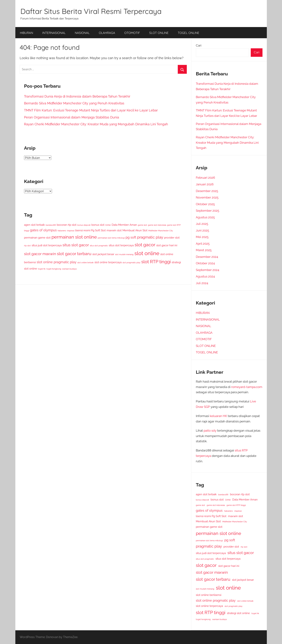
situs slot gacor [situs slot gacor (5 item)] (76, 245)
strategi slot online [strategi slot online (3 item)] (238, 613)
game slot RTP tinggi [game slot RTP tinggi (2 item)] (236, 505)
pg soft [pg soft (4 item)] (131, 237)
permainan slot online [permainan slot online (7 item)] (74, 237)
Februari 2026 (205, 178)
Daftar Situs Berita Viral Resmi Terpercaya (91, 11)
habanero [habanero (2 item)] (62, 231)
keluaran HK (218, 416)
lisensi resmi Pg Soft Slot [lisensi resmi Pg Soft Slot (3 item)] (90, 230)
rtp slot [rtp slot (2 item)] (27, 246)
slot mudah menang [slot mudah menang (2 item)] (124, 254)
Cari (199, 45)
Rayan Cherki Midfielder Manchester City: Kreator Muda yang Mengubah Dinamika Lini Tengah (96, 124)
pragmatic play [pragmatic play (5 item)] (150, 237)
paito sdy (210, 431)
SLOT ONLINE (159, 33)
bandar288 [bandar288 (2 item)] (51, 225)
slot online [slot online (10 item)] (147, 253)
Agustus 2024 (205, 276)
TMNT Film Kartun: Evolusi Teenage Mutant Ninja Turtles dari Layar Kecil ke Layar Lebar (91, 110)
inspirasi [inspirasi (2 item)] (71, 231)
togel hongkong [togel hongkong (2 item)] (54, 269)
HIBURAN (26, 33)
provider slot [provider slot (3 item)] (172, 238)
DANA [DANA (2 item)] (108, 225)
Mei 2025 (202, 237)
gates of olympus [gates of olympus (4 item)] (43, 230)
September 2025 (207, 211)
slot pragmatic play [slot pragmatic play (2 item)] (131, 263)
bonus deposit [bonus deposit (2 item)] (84, 225)
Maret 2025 (204, 250)
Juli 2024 (202, 283)
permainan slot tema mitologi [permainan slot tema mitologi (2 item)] (111, 238)
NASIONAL (82, 33)
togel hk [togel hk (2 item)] (42, 269)
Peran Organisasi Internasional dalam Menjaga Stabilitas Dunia (72, 117)
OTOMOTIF (132, 33)
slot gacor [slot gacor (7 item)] (145, 245)
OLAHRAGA (107, 33)
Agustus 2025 (205, 217)
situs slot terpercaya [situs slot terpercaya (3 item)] (121, 245)
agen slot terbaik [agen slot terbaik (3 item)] (34, 225)
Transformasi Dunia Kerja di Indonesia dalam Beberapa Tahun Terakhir (77, 96)
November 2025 (207, 197)
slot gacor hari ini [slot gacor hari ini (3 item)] (167, 245)
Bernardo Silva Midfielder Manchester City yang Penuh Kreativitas (74, 103)
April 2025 (203, 244)
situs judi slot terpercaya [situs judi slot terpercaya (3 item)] (47, 245)
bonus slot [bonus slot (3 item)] (98, 225)
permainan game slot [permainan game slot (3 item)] (37, 238)
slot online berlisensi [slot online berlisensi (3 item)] (209, 595)
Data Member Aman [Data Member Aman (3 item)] (124, 225)
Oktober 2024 (205, 263)
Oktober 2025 (205, 204)
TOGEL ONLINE (189, 33)
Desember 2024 (207, 257)
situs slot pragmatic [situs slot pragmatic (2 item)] (99, 246)
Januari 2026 (205, 184)
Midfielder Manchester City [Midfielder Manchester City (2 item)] (161, 231)
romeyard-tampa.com (247, 387)
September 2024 (207, 270)
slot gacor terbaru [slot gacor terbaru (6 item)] (74, 254)
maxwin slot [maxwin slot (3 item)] (114, 230)
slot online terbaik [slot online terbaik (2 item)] (85, 263)
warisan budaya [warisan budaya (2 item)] (69, 269)
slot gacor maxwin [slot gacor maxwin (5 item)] (40, 254)
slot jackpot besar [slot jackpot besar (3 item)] (103, 254)
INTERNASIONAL (54, 33)
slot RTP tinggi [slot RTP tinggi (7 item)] (156, 262)
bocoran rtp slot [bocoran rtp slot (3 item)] (67, 225)
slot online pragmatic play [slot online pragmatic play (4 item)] (57, 262)
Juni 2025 (202, 230)
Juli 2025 (202, 224)
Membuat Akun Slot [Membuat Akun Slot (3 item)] (135, 230)
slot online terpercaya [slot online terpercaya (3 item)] (108, 262)
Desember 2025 (207, 191)
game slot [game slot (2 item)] (142, 225)
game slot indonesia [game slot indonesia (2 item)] (157, 225)
